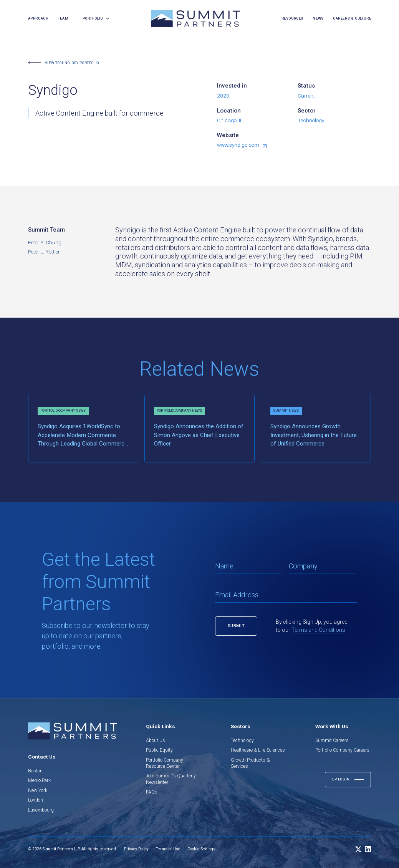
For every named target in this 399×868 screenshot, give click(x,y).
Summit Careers (332, 740)
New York (38, 790)
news (318, 18)
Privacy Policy (136, 849)
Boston (35, 771)
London (36, 800)
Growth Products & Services (250, 763)
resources (292, 18)
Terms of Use (168, 849)
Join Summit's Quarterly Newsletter (171, 779)
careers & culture (352, 18)
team (63, 18)
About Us (156, 740)
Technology (242, 740)
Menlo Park (39, 780)
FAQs (152, 792)
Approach (38, 18)
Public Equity (159, 750)
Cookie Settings (201, 849)
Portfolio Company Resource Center (165, 763)
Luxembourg (41, 810)
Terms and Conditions (318, 630)
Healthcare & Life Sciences (258, 750)
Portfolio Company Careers (342, 750)
